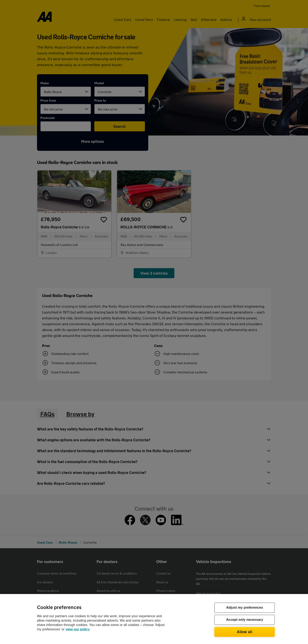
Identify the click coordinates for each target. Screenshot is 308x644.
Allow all (245, 632)
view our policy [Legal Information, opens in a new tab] (78, 629)
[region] (154, 619)
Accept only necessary (245, 620)
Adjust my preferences (245, 608)
